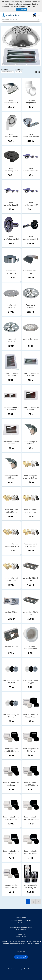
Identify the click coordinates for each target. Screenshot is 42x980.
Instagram (21, 957)
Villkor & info (21, 934)
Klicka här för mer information (28, 6)
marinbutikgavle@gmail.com (21, 930)
